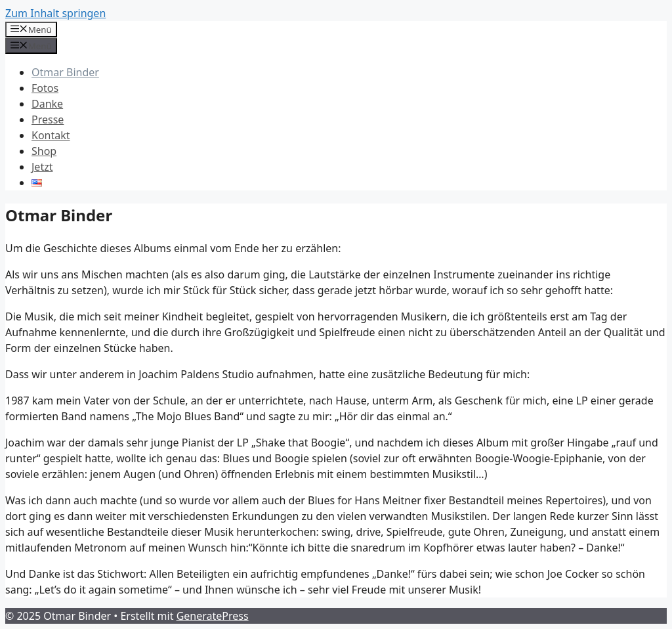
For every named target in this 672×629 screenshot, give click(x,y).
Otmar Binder (65, 72)
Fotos (45, 88)
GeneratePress (213, 616)
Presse (48, 119)
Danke (47, 104)
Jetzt (42, 167)
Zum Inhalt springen (55, 13)
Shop (44, 151)
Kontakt (51, 135)
